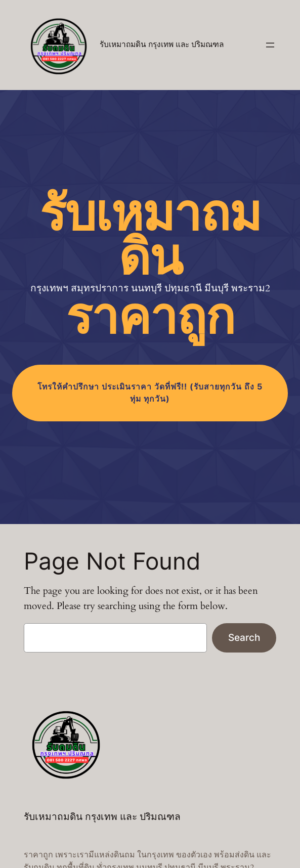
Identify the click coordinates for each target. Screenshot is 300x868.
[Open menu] (270, 45)
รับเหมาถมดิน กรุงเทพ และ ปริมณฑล (162, 45)
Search (244, 637)
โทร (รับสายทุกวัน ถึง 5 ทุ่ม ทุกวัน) (150, 393)
